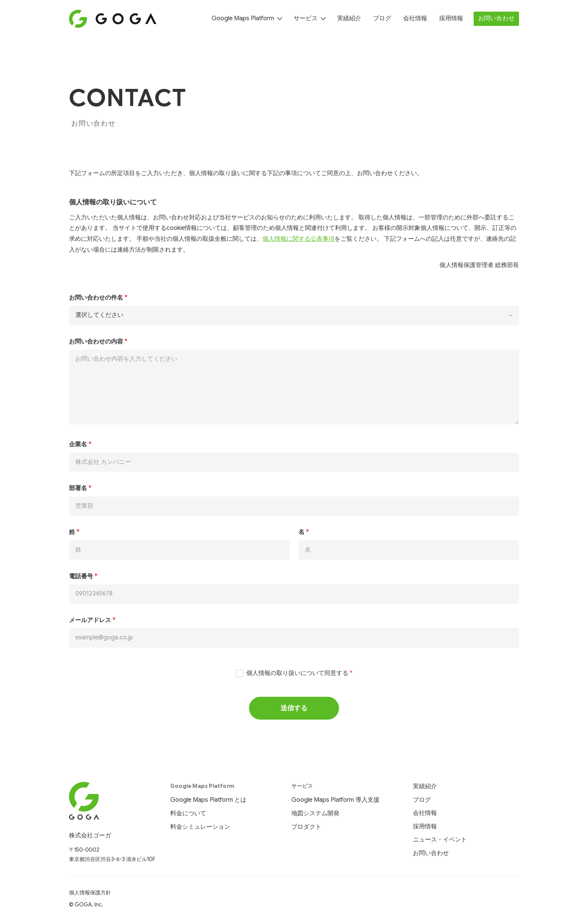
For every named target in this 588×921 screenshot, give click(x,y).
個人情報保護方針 (90, 892)
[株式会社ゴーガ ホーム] (112, 801)
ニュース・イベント (440, 840)
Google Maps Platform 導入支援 (335, 800)
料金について (188, 813)
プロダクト (306, 827)
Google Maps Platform (243, 18)
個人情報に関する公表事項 (298, 239)
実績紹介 (349, 18)
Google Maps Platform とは (208, 800)
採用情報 (451, 18)
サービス (306, 18)
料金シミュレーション (200, 827)
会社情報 (415, 18)
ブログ (382, 18)
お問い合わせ (496, 18)
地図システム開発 (315, 813)
